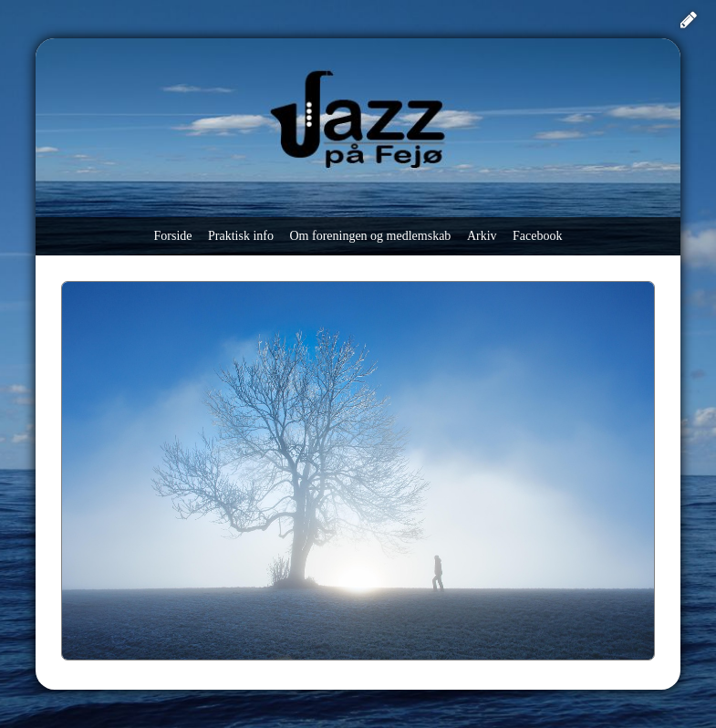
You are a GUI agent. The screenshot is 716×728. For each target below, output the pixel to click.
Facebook (537, 236)
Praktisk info (241, 236)
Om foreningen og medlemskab (370, 236)
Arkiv (482, 236)
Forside (173, 236)
